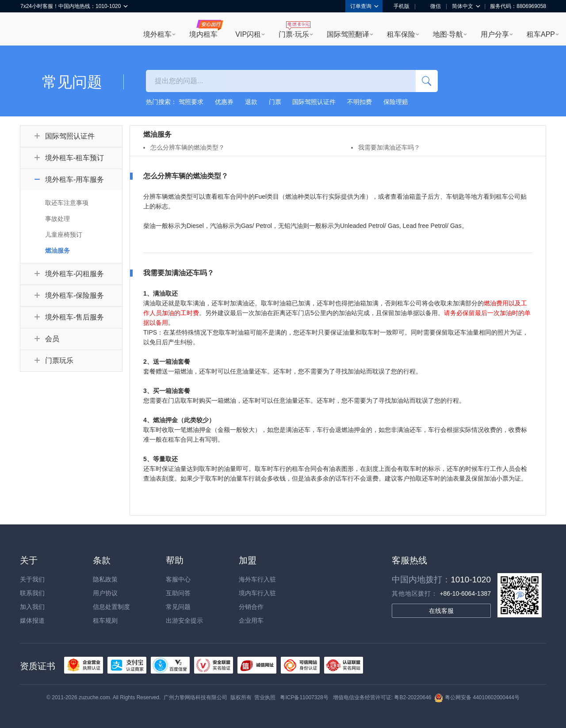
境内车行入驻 (257, 593)
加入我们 (32, 607)
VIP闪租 (248, 34)
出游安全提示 (184, 620)
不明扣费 (359, 102)
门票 (275, 102)
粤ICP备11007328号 (304, 697)
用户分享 (495, 34)
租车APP (541, 34)
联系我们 (32, 593)
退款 (251, 102)
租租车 (31, 30)
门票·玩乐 (294, 34)
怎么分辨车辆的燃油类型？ (187, 147)
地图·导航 (448, 34)
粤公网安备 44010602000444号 (477, 697)
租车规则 (105, 620)
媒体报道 (32, 620)
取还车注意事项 (67, 203)
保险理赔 (396, 102)
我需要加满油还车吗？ (389, 147)
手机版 (398, 6)
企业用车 (251, 620)
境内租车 (203, 34)
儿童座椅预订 (64, 235)
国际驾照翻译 (348, 34)
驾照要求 (191, 102)
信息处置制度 (111, 607)
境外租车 (157, 34)
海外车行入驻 (257, 579)
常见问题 (178, 607)
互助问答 (178, 593)
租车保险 (401, 34)
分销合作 (251, 607)
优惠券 (224, 102)
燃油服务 (57, 250)
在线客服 (441, 611)
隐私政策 (105, 579)
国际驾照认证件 (314, 102)
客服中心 (178, 579)
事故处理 (57, 219)
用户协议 (105, 593)
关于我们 (32, 579)
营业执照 (265, 697)
